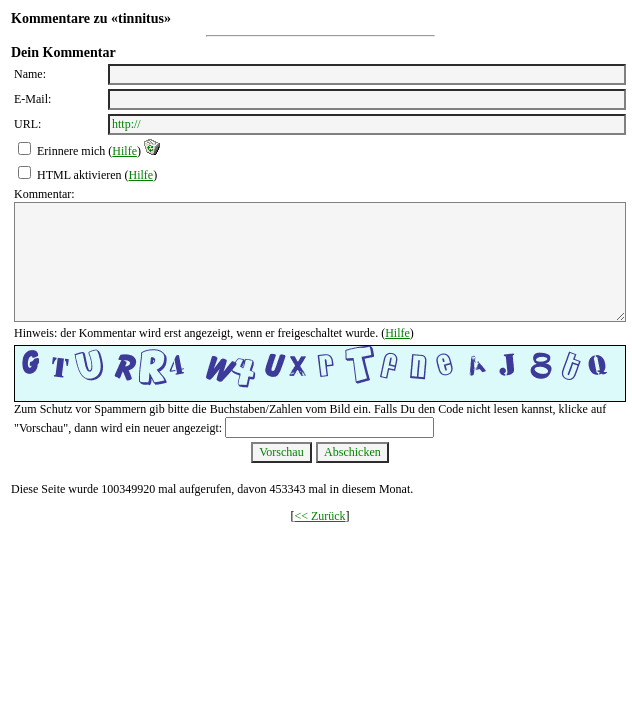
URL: (27, 124)
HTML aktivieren (79, 175)
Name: (30, 74)
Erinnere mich (71, 151)
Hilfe (124, 151)
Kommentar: (44, 194)
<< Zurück (319, 516)
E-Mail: (32, 99)
